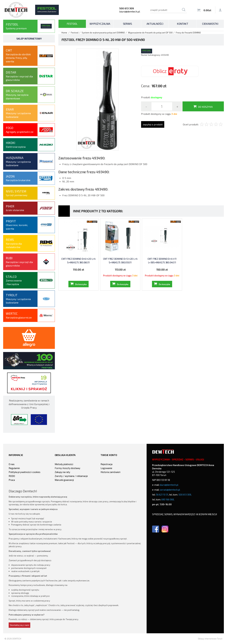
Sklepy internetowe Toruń (210, 639)
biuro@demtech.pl (130, 11)
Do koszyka (205, 107)
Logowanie (106, 468)
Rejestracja (106, 464)
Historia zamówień (111, 472)
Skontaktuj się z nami (19, 625)
